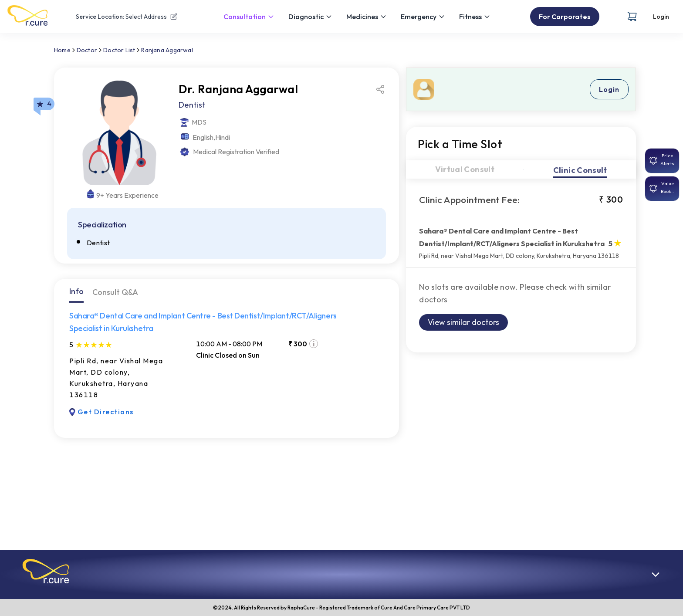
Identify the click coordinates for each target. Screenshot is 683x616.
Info (76, 291)
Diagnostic (310, 17)
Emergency (423, 17)
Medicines (367, 17)
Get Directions (101, 412)
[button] (46, 571)
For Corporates (565, 17)
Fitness (475, 17)
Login (661, 17)
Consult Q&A (115, 292)
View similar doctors (463, 322)
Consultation (249, 17)
